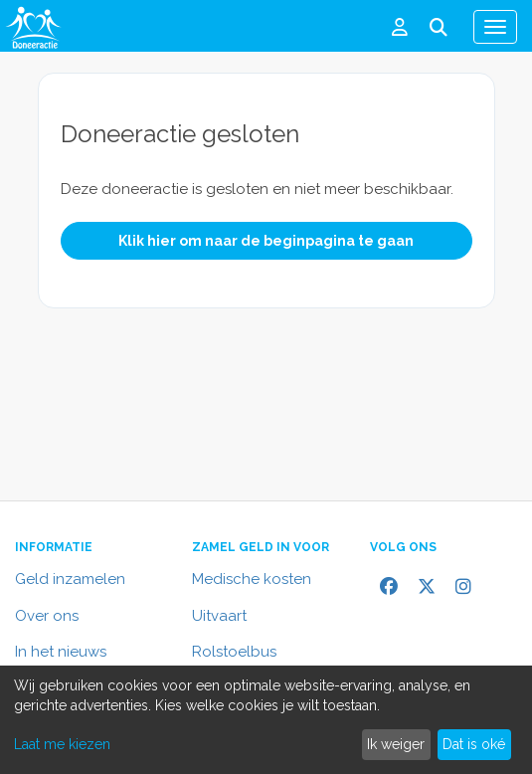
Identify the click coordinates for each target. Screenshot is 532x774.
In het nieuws (61, 652)
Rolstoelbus (234, 652)
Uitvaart (219, 616)
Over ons (47, 616)
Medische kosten (252, 579)
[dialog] (266, 720)
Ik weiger (396, 744)
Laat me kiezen (62, 744)
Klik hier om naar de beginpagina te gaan (266, 241)
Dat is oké (474, 744)
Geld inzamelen (70, 579)
